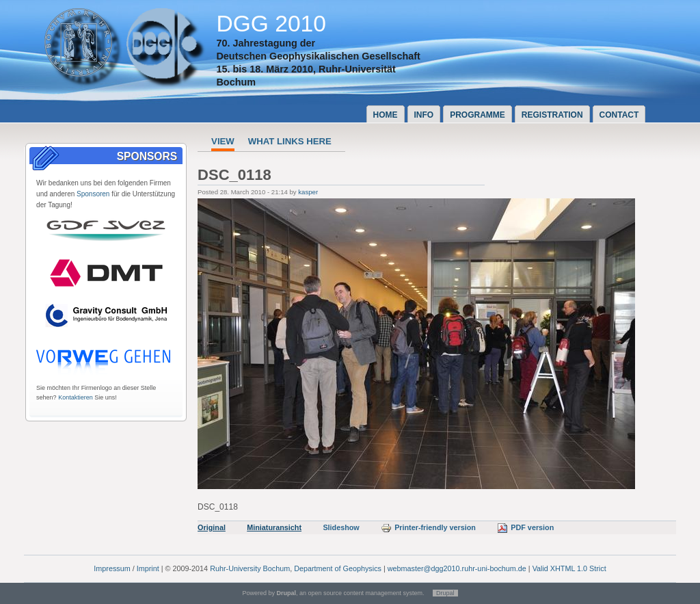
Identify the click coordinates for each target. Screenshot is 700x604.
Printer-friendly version (428, 527)
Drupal (445, 593)
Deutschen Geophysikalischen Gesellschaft (318, 56)
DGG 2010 (271, 24)
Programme (477, 115)
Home (386, 115)
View (223, 141)
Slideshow (341, 527)
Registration (552, 115)
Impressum (112, 568)
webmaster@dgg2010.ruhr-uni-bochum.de (457, 568)
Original (212, 527)
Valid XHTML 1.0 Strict (569, 568)
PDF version (525, 527)
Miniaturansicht (274, 527)
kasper (308, 192)
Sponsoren (93, 194)
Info (424, 115)
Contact (619, 115)
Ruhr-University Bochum (250, 568)
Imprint (148, 568)
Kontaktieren (76, 397)
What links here (290, 141)
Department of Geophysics (338, 568)
